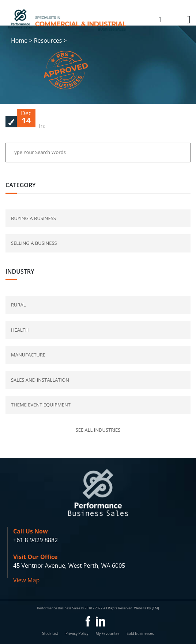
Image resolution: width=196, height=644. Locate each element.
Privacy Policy (77, 633)
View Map (26, 580)
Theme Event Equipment (41, 405)
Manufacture (28, 355)
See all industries (98, 430)
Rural (18, 305)
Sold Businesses (140, 633)
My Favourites (107, 633)
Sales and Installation (40, 380)
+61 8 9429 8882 (35, 540)
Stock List (50, 633)
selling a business (34, 243)
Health (20, 330)
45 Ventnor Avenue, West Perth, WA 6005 (69, 566)
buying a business (33, 218)
